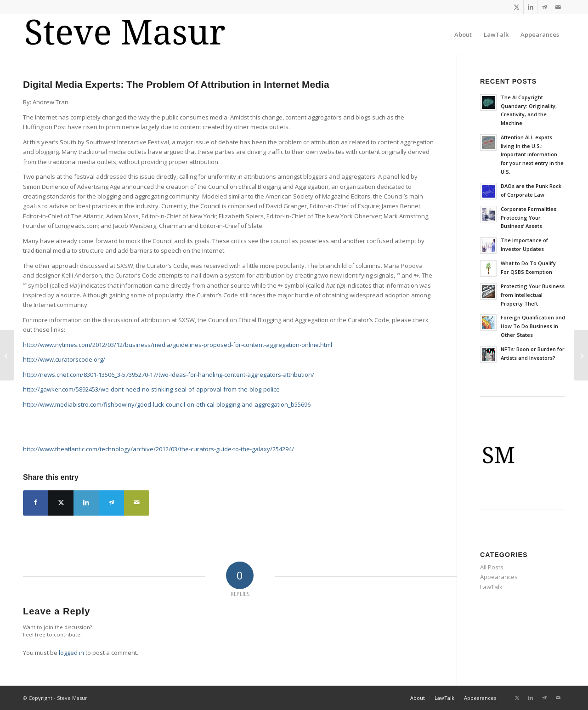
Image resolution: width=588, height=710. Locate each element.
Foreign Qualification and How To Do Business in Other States (533, 326)
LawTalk (491, 587)
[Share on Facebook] (36, 503)
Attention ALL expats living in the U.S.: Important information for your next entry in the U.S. (532, 154)
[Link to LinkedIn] (530, 7)
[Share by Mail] (137, 503)
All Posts (492, 567)
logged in (71, 653)
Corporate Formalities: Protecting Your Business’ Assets (529, 218)
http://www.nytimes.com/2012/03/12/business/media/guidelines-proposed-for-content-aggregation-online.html (178, 345)
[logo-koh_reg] (131, 34)
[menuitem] (463, 34)
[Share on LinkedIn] (86, 503)
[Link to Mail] (558, 7)
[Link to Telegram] (544, 7)
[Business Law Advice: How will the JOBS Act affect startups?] (581, 355)
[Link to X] (517, 7)
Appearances (499, 577)
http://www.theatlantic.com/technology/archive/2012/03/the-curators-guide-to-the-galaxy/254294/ (158, 449)
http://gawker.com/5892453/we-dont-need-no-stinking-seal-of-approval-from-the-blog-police (151, 389)
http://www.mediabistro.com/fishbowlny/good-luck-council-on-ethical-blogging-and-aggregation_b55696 (167, 404)
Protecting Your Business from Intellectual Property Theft (533, 295)
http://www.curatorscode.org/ (64, 359)
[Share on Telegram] (111, 503)
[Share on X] (61, 503)
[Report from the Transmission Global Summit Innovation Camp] (7, 355)
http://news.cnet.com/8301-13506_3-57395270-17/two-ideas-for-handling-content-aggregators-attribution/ (169, 375)
